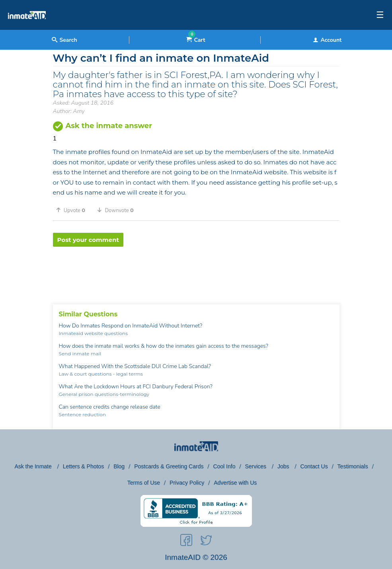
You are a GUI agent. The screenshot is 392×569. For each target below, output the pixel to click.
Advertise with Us (235, 483)
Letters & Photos (84, 466)
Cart (196, 40)
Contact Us (314, 466)
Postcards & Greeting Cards (169, 466)
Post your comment (88, 240)
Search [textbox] (64, 40)
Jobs (284, 466)
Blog (119, 466)
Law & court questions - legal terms (101, 374)
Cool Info (224, 466)
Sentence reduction (82, 414)
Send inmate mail (80, 354)
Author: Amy (69, 111)
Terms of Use (144, 483)
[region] (196, 273)
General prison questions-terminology (104, 394)
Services (256, 466)
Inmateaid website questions (94, 333)
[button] (74, 210)
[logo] (27, 28)
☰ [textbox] (380, 15)
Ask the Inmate (34, 466)
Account (327, 40)
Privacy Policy (187, 483)
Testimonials (353, 466)
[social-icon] (186, 542)
